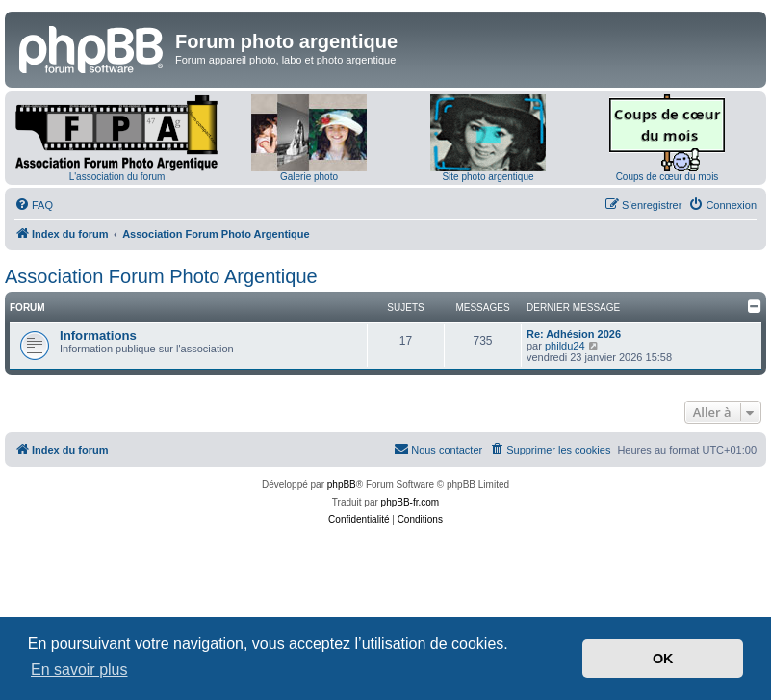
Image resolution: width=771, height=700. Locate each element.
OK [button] (663, 659)
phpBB (342, 485)
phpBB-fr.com (411, 502)
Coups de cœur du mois (668, 177)
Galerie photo (309, 177)
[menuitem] (34, 205)
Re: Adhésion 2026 (574, 334)
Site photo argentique (488, 177)
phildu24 (565, 346)
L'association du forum (117, 177)
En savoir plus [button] (79, 670)
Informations (98, 336)
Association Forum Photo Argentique (161, 276)
